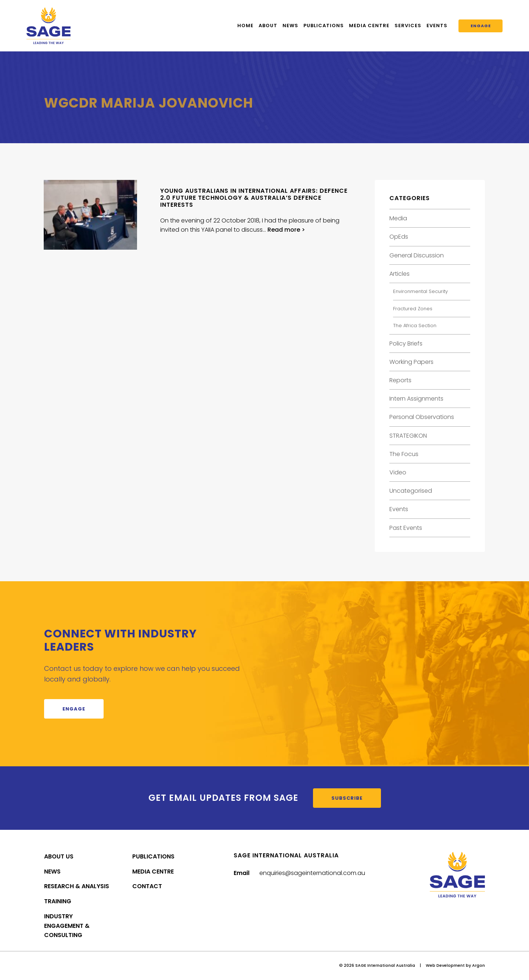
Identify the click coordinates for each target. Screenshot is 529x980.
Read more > (286, 230)
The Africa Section (415, 326)
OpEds (399, 237)
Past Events (406, 528)
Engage (481, 26)
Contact (147, 886)
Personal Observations (422, 417)
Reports (400, 380)
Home (245, 26)
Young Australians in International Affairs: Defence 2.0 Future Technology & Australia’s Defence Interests (254, 198)
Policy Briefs (406, 343)
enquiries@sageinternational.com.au (312, 873)
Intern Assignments (416, 399)
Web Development (445, 965)
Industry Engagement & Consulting (67, 926)
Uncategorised (411, 491)
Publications (324, 26)
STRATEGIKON (408, 436)
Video (398, 472)
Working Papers (411, 362)
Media (398, 218)
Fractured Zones (413, 309)
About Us (59, 856)
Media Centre (369, 26)
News (290, 26)
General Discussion (417, 255)
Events (437, 26)
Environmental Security (420, 291)
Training (58, 901)
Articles (400, 274)
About (268, 26)
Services (408, 26)
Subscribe (347, 798)
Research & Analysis (77, 886)
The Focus (404, 454)
